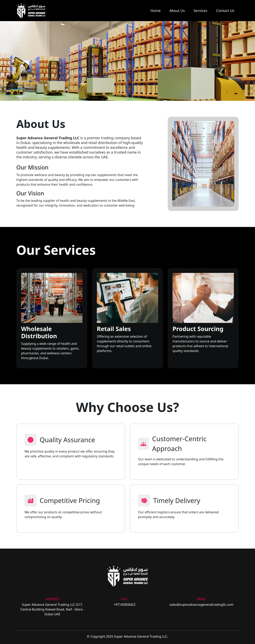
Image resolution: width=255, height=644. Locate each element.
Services (201, 11)
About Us (177, 11)
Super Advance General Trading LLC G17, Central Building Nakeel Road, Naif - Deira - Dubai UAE (52, 609)
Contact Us (225, 11)
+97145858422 (125, 605)
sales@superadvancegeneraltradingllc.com (201, 605)
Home (155, 11)
